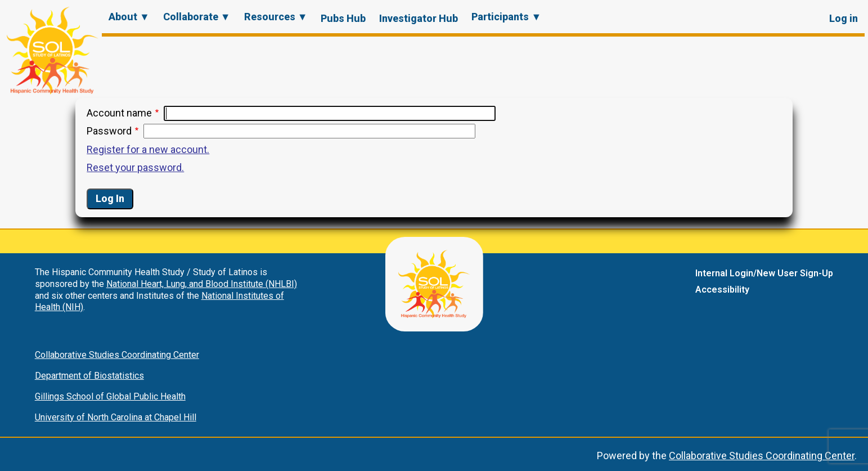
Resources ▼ (276, 17)
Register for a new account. (148, 149)
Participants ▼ (506, 17)
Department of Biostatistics (89, 376)
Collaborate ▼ (197, 17)
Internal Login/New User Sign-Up (764, 273)
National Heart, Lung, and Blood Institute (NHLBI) (202, 284)
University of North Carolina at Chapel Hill (116, 417)
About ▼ (129, 17)
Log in (844, 18)
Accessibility (722, 290)
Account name (119, 113)
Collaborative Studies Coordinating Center (117, 355)
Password (109, 131)
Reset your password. (135, 167)
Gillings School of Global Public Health (110, 396)
